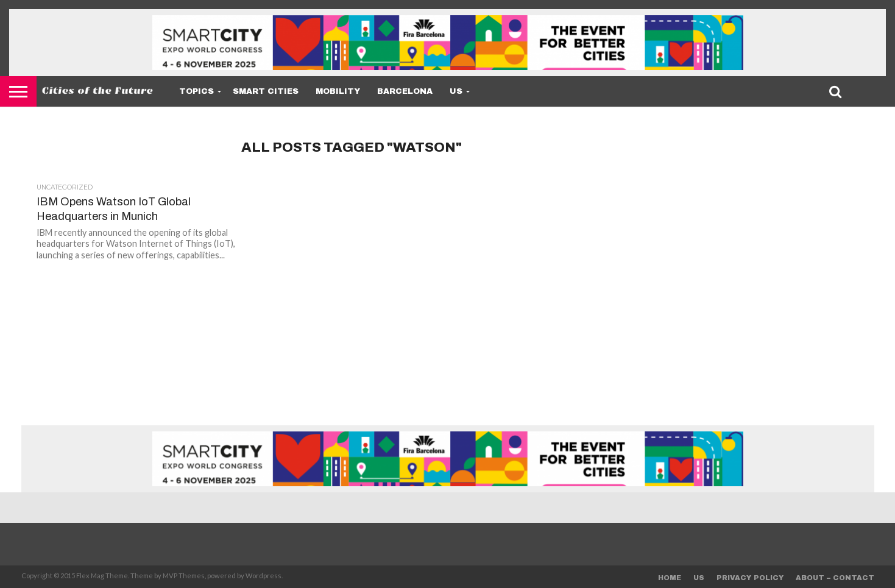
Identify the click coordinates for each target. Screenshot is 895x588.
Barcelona (405, 91)
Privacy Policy (750, 578)
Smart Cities (266, 91)
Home (670, 578)
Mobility (338, 91)
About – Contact (835, 578)
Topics (196, 91)
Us (456, 91)
